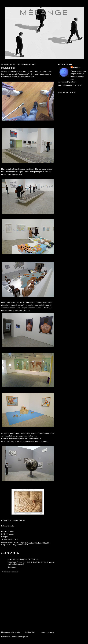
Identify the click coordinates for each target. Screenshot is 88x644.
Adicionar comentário (11, 572)
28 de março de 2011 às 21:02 (27, 559)
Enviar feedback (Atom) (20, 637)
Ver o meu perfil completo (70, 86)
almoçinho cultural (19, 545)
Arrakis (77, 67)
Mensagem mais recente (10, 632)
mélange (44, 12)
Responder (12, 567)
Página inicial (30, 632)
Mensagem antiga (48, 632)
